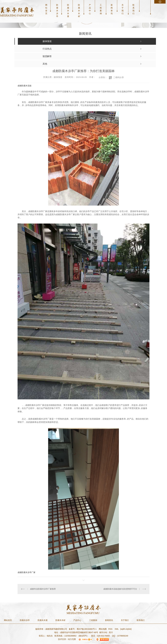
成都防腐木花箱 (24, 86)
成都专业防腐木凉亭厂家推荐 (43, 589)
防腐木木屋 (68, 11)
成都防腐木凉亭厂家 (26, 572)
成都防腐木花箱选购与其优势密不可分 (120, 589)
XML (117, 629)
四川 (111, 632)
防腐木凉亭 (57, 11)
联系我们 (133, 9)
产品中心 (90, 9)
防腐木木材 (79, 11)
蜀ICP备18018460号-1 (87, 629)
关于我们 (123, 9)
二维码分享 (119, 77)
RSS (111, 629)
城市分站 (103, 632)
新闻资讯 (112, 9)
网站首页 (46, 9)
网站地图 (102, 629)
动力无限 (72, 639)
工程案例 (101, 9)
